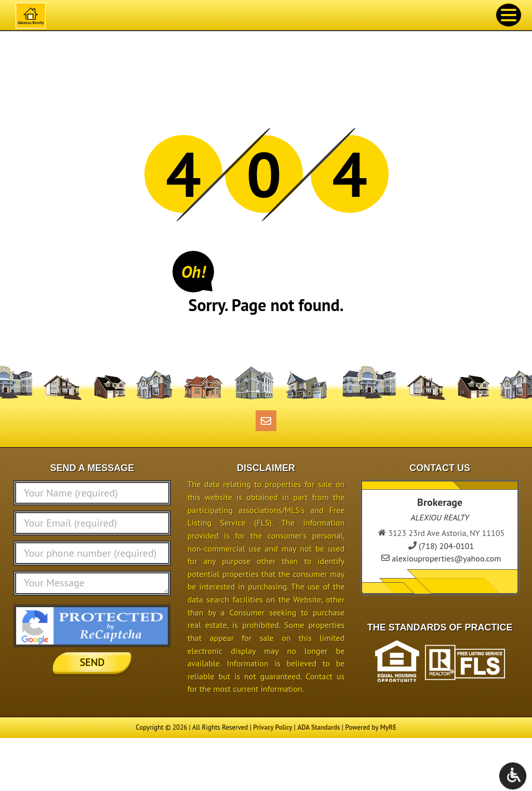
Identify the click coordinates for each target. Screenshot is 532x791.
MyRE (388, 727)
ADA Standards (318, 727)
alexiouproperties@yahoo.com (446, 558)
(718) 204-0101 (446, 546)
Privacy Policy (272, 727)
